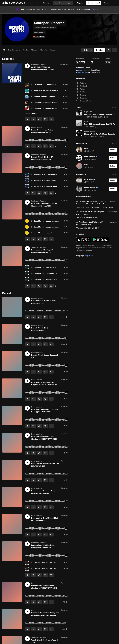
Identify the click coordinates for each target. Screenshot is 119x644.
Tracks (25, 50)
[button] (115, 3)
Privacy (84, 245)
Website (81, 83)
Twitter (81, 89)
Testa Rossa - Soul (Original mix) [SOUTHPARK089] (90, 223)
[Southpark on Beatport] (55, 119)
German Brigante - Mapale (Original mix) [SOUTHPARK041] (57, 97)
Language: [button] (85, 256)
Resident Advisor (85, 101)
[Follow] (100, 50)
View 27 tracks (31, 114)
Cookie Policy (93, 245)
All (4, 50)
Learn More (96, 9)
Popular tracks (14, 50)
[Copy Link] (45, 119)
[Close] (115, 10)
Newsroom (101, 248)
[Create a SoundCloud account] (94, 3)
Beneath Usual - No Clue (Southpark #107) (51, 180)
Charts (109, 248)
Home (31, 3)
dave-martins (83, 73)
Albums (34, 50)
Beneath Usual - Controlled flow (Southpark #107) (54, 175)
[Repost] (33, 119)
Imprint (79, 248)
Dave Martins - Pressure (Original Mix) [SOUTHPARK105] (56, 273)
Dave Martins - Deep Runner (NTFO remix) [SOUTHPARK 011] (58, 85)
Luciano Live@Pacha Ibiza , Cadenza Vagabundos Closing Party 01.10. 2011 (91, 203)
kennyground (83, 70)
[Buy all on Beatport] (55, 286)
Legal (78, 245)
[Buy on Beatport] (55, 146)
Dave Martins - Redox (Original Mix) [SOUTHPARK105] (55, 279)
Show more (81, 79)
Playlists (43, 50)
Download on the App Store (84, 240)
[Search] (63, 3)
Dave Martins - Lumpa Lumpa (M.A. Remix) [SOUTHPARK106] (58, 227)
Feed (38, 3)
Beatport (81, 98)
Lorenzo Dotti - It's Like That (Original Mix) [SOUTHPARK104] (58, 563)
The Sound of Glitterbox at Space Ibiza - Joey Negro (90, 213)
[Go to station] (87, 50)
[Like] (27, 119)
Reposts (53, 50)
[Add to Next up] (51, 119)
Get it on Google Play (101, 240)
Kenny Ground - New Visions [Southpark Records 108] (55, 91)
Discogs (81, 95)
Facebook (82, 86)
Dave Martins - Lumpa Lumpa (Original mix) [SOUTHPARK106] (58, 221)
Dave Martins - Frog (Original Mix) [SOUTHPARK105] (54, 267)
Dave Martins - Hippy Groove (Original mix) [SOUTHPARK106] (58, 233)
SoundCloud (13, 3)
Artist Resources (89, 248)
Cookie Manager (106, 245)
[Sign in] (80, 3)
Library (46, 3)
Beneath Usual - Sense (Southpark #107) (50, 186)
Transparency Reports (85, 250)
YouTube (81, 92)
